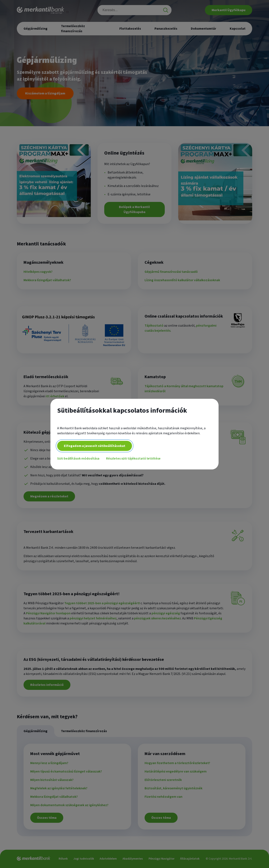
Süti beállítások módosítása (78, 459)
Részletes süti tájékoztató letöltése (133, 459)
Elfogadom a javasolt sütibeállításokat (95, 446)
